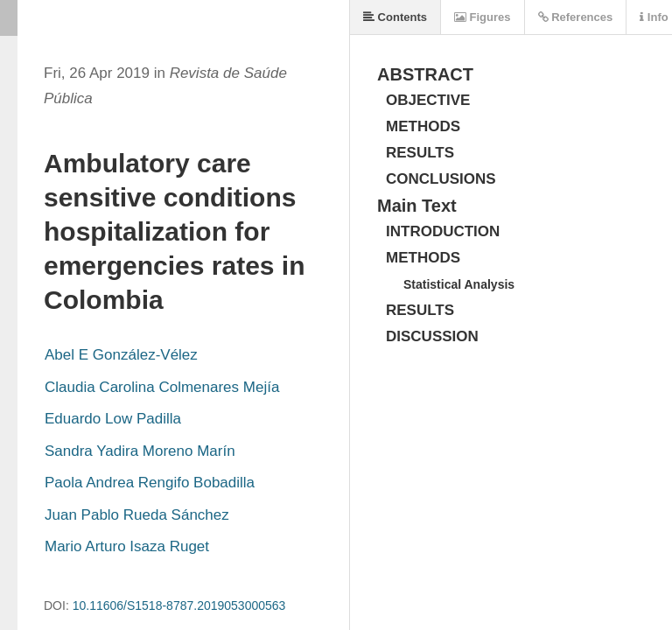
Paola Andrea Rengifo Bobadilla (150, 483)
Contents (395, 17)
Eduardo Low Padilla (113, 419)
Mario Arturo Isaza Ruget (127, 546)
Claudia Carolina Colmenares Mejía (162, 387)
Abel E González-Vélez (121, 355)
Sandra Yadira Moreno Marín (140, 451)
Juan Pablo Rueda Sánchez (137, 515)
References (576, 17)
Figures (483, 17)
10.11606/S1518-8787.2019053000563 (179, 605)
